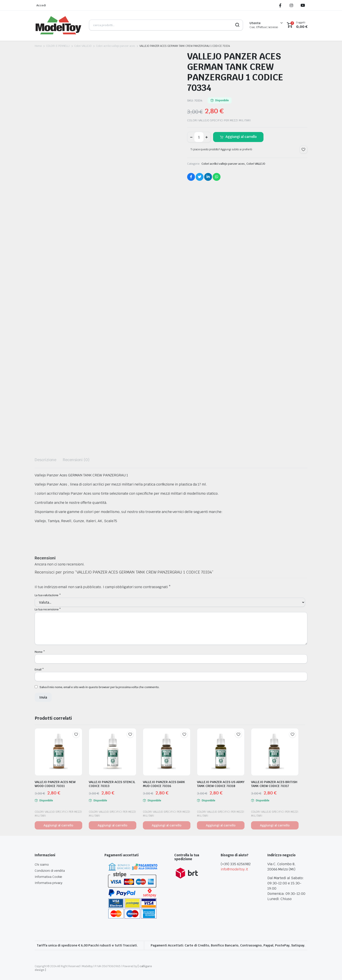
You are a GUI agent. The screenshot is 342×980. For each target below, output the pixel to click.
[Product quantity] (199, 137)
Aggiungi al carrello (241, 137)
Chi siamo (42, 865)
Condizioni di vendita (50, 871)
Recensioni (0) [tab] (76, 460)
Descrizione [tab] (45, 460)
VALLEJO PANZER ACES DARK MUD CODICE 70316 (164, 784)
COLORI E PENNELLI (58, 46)
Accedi (41, 5)
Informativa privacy (49, 883)
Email (39, 669)
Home (38, 46)
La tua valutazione (48, 595)
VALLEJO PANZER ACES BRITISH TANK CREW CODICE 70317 (274, 784)
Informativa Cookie (48, 877)
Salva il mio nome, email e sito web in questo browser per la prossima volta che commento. (99, 687)
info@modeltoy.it (234, 869)
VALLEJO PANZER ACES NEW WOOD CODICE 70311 (55, 784)
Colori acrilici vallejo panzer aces (115, 46)
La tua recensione (48, 609)
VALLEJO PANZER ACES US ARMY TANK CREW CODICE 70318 (221, 784)
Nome (40, 652)
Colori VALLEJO (83, 46)
